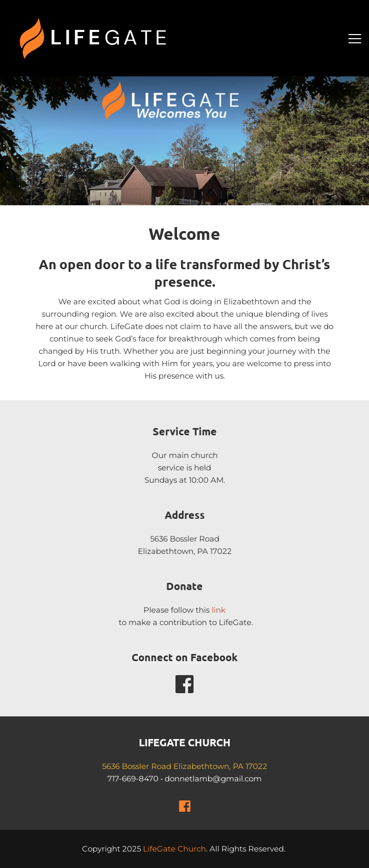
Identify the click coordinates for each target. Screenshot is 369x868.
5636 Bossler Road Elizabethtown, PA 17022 (185, 766)
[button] (355, 38)
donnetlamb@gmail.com (213, 779)
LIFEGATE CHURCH (185, 742)
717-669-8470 (133, 779)
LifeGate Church (174, 849)
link (219, 610)
